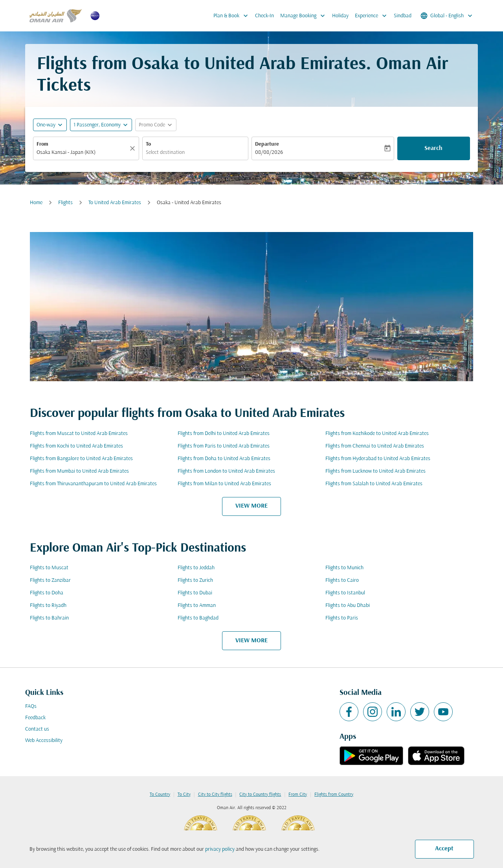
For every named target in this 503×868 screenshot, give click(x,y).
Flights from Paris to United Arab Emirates (224, 446)
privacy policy (220, 849)
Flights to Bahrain (49, 618)
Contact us (37, 729)
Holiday (340, 16)
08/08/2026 (269, 153)
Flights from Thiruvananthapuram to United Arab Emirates (93, 484)
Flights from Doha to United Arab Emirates (224, 459)
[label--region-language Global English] (447, 16)
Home (36, 203)
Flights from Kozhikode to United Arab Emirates (377, 434)
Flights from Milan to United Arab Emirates (224, 484)
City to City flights (215, 795)
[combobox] (82, 153)
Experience (373, 16)
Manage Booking (305, 16)
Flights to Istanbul (345, 593)
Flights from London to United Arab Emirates (226, 471)
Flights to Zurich (195, 580)
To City (184, 795)
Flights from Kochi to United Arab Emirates (76, 446)
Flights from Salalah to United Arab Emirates (374, 484)
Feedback (35, 718)
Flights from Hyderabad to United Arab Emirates (378, 459)
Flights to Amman (197, 606)
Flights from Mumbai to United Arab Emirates (79, 471)
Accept (444, 849)
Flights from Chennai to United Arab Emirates (375, 446)
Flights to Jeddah (196, 568)
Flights (65, 203)
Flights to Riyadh (48, 606)
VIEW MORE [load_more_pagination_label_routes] (251, 506)
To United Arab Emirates (115, 203)
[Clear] (134, 148)
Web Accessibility (44, 741)
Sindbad (403, 16)
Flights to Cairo (342, 580)
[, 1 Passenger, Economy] (97, 125)
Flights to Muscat (49, 568)
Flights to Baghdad (198, 618)
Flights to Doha (47, 593)
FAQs (31, 706)
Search (433, 148)
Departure (267, 144)
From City (298, 795)
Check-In (264, 16)
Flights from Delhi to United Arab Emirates (224, 434)
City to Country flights (260, 795)
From (42, 144)
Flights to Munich (344, 568)
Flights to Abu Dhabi (348, 606)
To (148, 144)
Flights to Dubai (195, 593)
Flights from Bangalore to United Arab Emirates (81, 459)
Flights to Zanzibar (50, 580)
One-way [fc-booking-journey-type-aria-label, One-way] (46, 125)
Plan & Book (233, 16)
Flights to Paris (342, 618)
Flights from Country (334, 795)
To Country (160, 795)
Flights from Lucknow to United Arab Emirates (375, 471)
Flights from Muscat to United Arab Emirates (79, 434)
